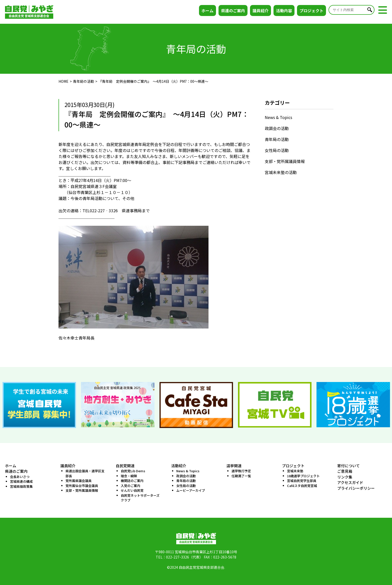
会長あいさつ (20, 477)
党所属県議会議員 (78, 481)
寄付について (348, 466)
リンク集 (345, 477)
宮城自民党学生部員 (302, 481)
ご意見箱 (345, 471)
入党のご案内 (130, 486)
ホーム (207, 10)
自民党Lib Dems (133, 471)
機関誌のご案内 (132, 481)
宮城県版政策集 (21, 486)
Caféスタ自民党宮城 (302, 486)
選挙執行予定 (241, 471)
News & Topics (278, 117)
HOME (63, 81)
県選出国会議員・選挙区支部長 (85, 473)
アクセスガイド (350, 482)
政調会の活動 (277, 128)
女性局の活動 (277, 150)
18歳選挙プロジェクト (303, 476)
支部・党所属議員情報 (285, 161)
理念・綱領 (129, 476)
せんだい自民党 (132, 490)
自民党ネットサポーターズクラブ (140, 498)
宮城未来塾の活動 (281, 172)
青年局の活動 (83, 81)
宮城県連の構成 (21, 481)
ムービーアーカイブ (191, 490)
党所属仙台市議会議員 (82, 486)
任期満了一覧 (241, 476)
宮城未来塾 (295, 471)
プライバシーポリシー (356, 488)
